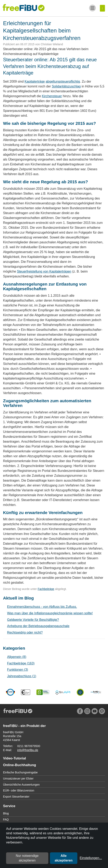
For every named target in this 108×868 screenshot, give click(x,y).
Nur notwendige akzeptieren (27, 858)
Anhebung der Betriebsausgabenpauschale (38, 626)
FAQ (6, 819)
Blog (6, 813)
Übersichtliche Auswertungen (21, 785)
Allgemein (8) (17, 657)
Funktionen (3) (18, 670)
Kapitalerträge (35, 81)
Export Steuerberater (16, 797)
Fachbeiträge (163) (21, 663)
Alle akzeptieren (64, 858)
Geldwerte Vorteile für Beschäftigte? (33, 620)
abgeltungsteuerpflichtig (63, 81)
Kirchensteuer (52, 96)
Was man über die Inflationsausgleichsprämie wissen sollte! (50, 613)
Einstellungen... (91, 858)
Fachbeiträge (46, 589)
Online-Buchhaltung (19, 765)
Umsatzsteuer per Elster (18, 779)
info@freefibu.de (28, 750)
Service (9, 806)
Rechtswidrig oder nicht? (25, 632)
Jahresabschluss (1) (22, 676)
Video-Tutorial (15, 758)
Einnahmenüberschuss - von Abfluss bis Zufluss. (42, 607)
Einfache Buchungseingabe (20, 772)
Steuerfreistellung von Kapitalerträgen (44, 271)
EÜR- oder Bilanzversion (19, 790)
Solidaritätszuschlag (66, 86)
